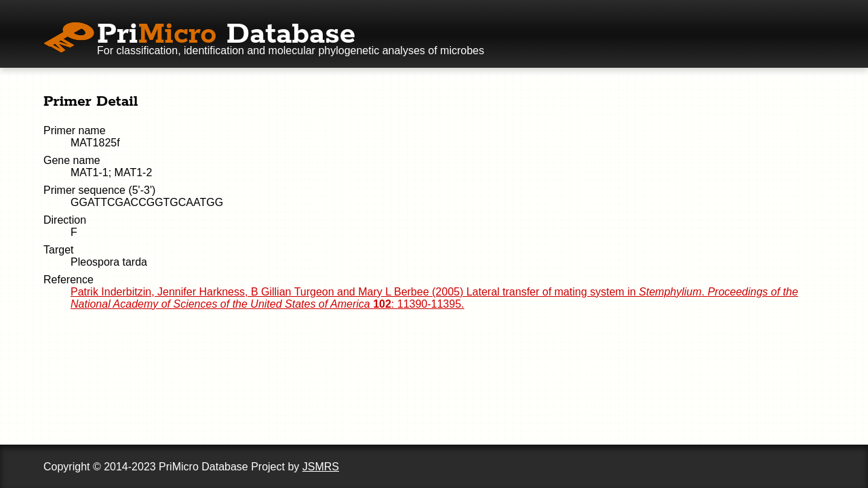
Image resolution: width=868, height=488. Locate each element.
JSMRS (321, 467)
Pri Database (226, 35)
